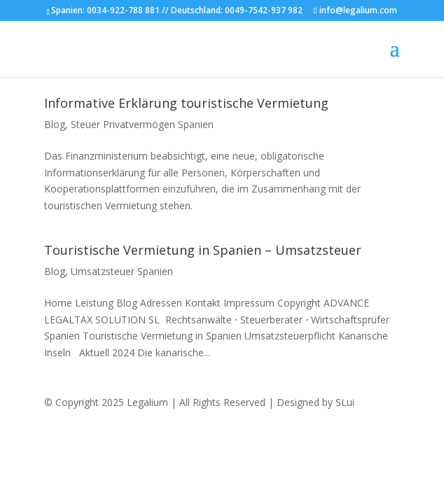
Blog (55, 124)
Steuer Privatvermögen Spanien (142, 124)
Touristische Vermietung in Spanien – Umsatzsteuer (203, 250)
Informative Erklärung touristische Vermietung (186, 103)
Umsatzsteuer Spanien (122, 271)
